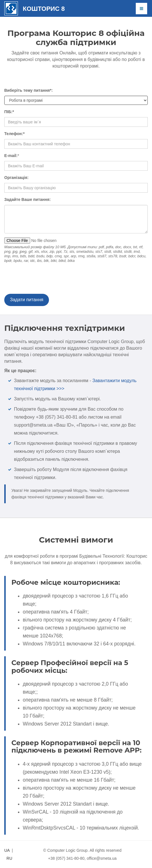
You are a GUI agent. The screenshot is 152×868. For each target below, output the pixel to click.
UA (7, 850)
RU (9, 858)
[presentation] (48, 280)
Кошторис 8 (44, 9)
